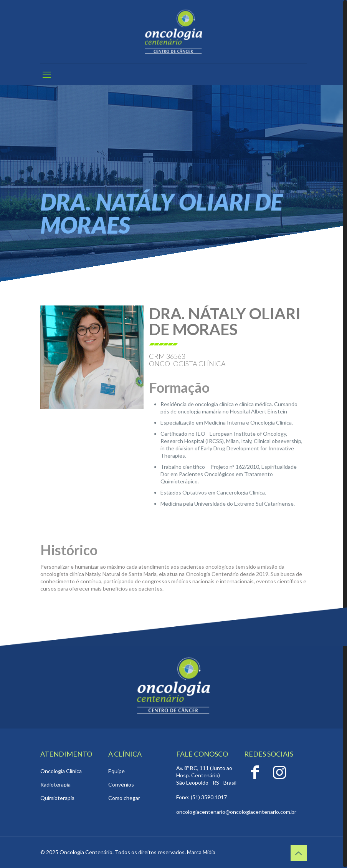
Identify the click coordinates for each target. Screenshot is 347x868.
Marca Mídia (201, 852)
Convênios (121, 784)
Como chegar (124, 798)
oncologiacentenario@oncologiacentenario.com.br (236, 812)
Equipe (116, 771)
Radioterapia (55, 784)
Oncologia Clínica (61, 771)
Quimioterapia (57, 798)
